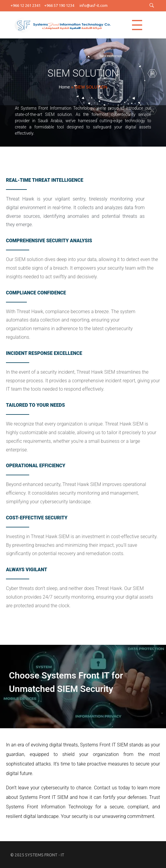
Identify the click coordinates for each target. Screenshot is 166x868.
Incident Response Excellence (44, 353)
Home (64, 87)
